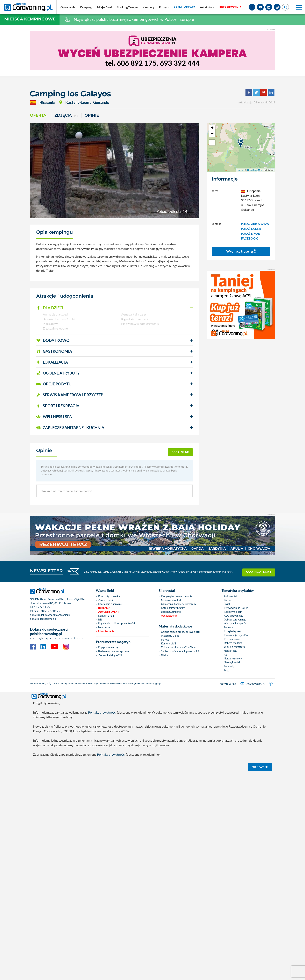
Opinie (92, 115)
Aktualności (230, 596)
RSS (100, 620)
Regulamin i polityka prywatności (117, 623)
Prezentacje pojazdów (236, 635)
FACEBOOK (249, 238)
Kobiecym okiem (233, 612)
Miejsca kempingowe (30, 19)
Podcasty (229, 666)
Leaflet (240, 170)
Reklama (104, 608)
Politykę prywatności (102, 712)
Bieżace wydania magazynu (113, 651)
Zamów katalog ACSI (110, 655)
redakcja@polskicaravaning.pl (55, 615)
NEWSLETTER (46, 571)
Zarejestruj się (106, 600)
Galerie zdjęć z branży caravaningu (180, 632)
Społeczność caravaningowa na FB (180, 651)
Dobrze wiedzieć (233, 643)
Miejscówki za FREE (172, 600)
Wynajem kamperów (235, 623)
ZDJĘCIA (66, 116)
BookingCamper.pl (171, 612)
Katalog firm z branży (173, 608)
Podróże (228, 627)
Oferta (38, 115)
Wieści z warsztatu (234, 647)
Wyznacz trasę (241, 252)
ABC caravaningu (234, 616)
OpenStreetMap (255, 170)
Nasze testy (231, 651)
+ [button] (212, 128)
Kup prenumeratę (108, 647)
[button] (115, 308)
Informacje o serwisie (110, 604)
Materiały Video (170, 636)
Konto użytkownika (109, 596)
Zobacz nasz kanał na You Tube (178, 647)
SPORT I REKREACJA (58, 406)
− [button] (212, 134)
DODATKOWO (53, 340)
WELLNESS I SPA (54, 417)
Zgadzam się (260, 767)
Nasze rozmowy (233, 658)
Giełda (165, 655)
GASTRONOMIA (54, 351)
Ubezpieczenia (106, 631)
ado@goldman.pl (47, 619)
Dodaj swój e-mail (259, 571)
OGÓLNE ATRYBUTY (58, 373)
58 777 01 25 (42, 607)
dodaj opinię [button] (181, 452)
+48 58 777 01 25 (50, 611)
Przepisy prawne (233, 639)
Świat (227, 604)
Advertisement (109, 612)
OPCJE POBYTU (54, 384)
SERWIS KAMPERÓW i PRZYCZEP (70, 395)
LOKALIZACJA (52, 362)
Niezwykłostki (232, 662)
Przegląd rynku (232, 631)
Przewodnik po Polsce (236, 608)
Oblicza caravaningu (235, 620)
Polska (228, 600)
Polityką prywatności (111, 754)
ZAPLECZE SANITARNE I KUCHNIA (70, 427)
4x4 (226, 655)
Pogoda (165, 640)
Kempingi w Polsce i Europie (177, 596)
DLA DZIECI (50, 308)
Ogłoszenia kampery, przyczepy (179, 604)
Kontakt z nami (107, 616)
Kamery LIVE (169, 643)
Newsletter (105, 627)
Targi (227, 670)
